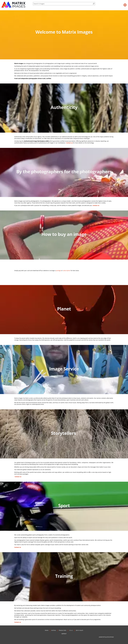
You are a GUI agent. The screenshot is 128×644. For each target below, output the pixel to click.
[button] (125, 5)
